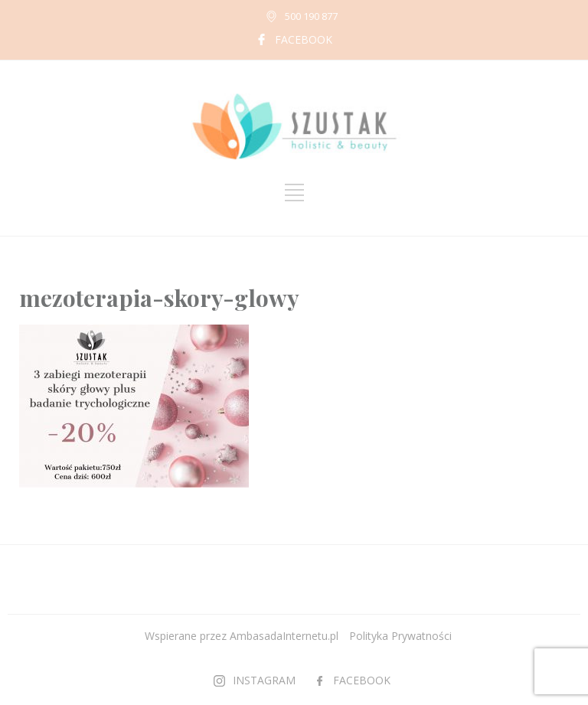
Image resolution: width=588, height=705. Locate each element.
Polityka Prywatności (400, 636)
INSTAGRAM (264, 680)
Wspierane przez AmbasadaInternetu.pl (242, 636)
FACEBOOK (304, 39)
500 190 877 (311, 16)
